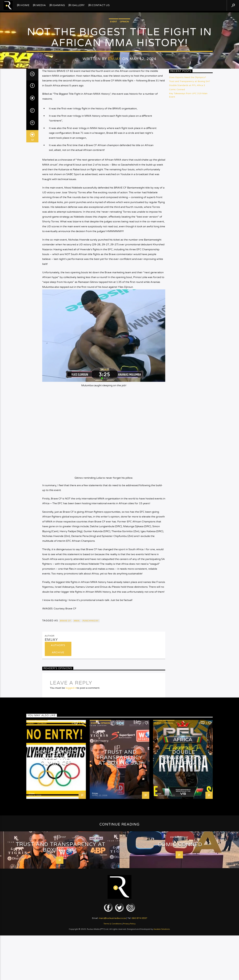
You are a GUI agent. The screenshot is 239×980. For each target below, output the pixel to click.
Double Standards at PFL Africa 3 (187, 492)
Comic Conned (177, 496)
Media (41, 5)
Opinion (124, 209)
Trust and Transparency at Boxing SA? (190, 488)
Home (25, 5)
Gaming (59, 5)
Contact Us (101, 5)
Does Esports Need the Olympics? (188, 484)
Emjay (115, 246)
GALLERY (79, 5)
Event (114, 209)
